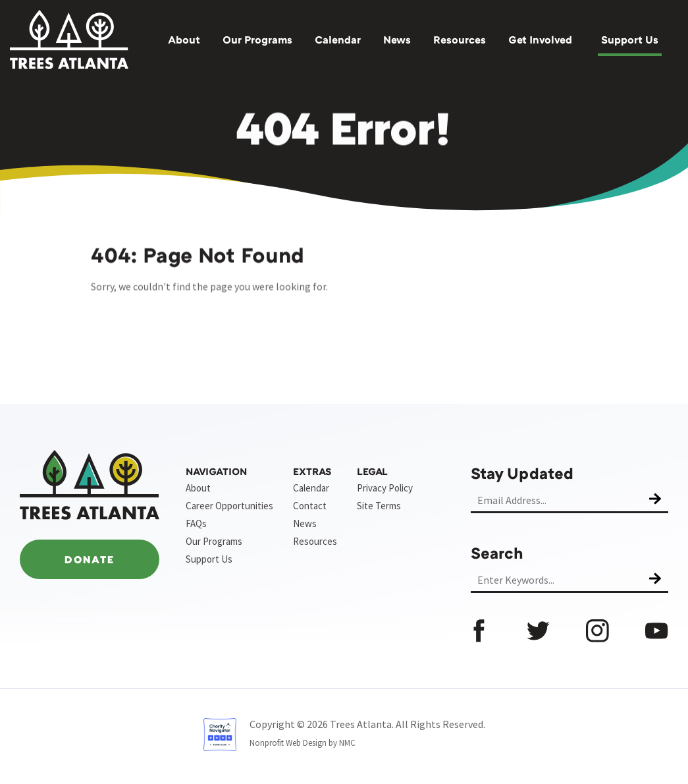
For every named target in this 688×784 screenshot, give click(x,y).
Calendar (338, 40)
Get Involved (540, 40)
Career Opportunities (229, 506)
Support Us (630, 40)
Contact (310, 506)
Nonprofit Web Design (288, 743)
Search (497, 552)
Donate (90, 559)
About (184, 40)
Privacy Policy (385, 488)
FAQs (196, 523)
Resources (460, 40)
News (397, 40)
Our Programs (257, 40)
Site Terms (379, 506)
